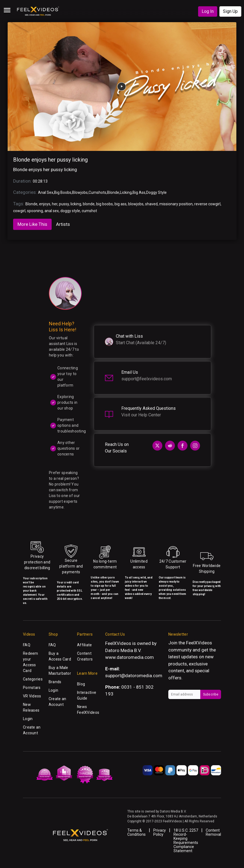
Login (28, 719)
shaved (151, 204)
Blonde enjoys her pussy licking (50, 160)
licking (76, 204)
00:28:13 (40, 181)
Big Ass (139, 192)
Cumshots (97, 192)
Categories (33, 679)
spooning (35, 211)
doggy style (70, 211)
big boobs (105, 204)
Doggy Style (156, 192)
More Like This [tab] (32, 224)
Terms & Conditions (136, 832)
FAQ (27, 645)
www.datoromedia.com (130, 657)
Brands (55, 682)
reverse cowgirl (207, 204)
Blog (81, 684)
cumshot (89, 211)
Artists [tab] (63, 224)
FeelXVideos (199, 643)
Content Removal (213, 832)
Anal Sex (46, 192)
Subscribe (211, 694)
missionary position (176, 204)
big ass (120, 204)
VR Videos (32, 696)
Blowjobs (80, 192)
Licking (126, 192)
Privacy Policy (160, 832)
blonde (89, 204)
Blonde (113, 192)
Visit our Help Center (141, 415)
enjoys (45, 204)
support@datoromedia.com (134, 676)
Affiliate (85, 645)
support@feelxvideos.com (147, 379)
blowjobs (136, 204)
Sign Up (230, 11)
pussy (64, 204)
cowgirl (19, 211)
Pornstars (32, 688)
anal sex (52, 211)
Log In (208, 11)
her (55, 204)
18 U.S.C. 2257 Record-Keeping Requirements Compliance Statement (186, 841)
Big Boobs (63, 192)
